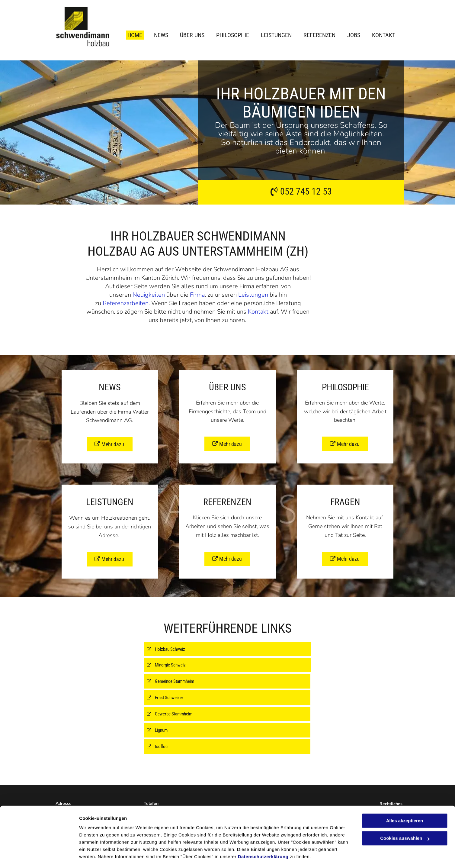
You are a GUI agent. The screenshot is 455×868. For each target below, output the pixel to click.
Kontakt (258, 312)
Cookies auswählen (100, 856)
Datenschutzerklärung (263, 839)
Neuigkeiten (149, 295)
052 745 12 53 (306, 191)
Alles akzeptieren (405, 803)
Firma (197, 295)
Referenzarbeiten (126, 303)
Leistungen (253, 295)
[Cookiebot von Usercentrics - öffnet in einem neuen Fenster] (39, 856)
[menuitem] (130, 35)
